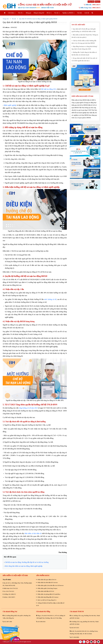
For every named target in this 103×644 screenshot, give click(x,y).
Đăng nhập (91, 2)
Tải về (21, 13)
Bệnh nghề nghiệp (10, 105)
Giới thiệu (12, 13)
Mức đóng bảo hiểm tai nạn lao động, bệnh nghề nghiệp (24, 566)
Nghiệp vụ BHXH (68, 13)
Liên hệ (87, 13)
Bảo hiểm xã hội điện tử (33, 533)
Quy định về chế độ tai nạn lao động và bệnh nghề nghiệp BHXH (38, 19)
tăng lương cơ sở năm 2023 (28, 408)
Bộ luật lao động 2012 (49, 89)
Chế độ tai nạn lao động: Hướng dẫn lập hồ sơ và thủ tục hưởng (27, 562)
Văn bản (80, 13)
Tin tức (57, 13)
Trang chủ (6, 19)
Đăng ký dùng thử (39, 13)
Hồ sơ (49, 13)
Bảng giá (28, 13)
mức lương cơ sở (50, 299)
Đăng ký (98, 2)
